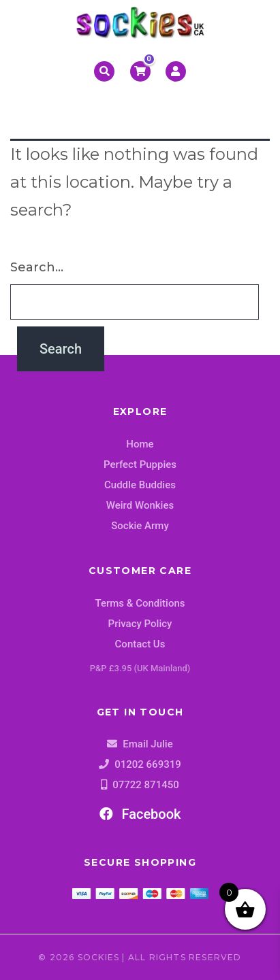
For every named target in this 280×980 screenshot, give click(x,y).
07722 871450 (146, 785)
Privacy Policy (140, 624)
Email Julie (147, 744)
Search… (37, 267)
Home (140, 444)
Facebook (140, 814)
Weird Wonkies (140, 505)
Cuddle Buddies (140, 485)
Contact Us (140, 644)
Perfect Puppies (140, 464)
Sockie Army (140, 526)
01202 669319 (148, 764)
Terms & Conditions (140, 603)
